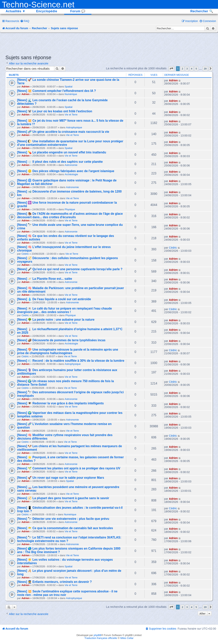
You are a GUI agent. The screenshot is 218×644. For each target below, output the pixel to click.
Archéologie (71, 174)
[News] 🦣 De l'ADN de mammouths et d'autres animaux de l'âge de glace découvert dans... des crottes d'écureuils (70, 215)
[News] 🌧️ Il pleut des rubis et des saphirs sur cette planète (60, 162)
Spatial (68, 87)
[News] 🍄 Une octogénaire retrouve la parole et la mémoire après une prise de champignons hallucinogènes (68, 351)
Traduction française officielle (101, 638)
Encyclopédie (47, 11)
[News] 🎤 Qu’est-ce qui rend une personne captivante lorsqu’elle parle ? (70, 269)
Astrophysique (74, 127)
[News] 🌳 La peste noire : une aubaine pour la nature (56, 320)
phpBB (98, 635)
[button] (171, 69)
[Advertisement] (109, 43)
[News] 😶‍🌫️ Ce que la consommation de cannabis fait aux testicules (65, 528)
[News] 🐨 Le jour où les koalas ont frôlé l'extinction (55, 111)
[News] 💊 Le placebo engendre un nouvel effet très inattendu (62, 152)
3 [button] (187, 69)
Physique (70, 209)
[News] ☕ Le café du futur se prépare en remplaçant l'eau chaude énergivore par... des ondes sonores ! (64, 310)
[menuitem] (25, 21)
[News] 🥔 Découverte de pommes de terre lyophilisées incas (61, 340)
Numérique (71, 94)
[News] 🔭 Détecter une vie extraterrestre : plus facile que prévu (63, 519)
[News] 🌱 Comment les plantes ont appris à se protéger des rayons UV (69, 468)
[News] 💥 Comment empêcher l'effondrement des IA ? (56, 91)
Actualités (16, 11)
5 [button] (196, 69)
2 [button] (182, 69)
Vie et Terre (71, 115)
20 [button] (205, 69)
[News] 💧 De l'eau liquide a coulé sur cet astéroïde (54, 299)
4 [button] (192, 69)
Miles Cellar (127, 638)
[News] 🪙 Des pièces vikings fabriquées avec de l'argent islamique (66, 171)
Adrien (25, 87)
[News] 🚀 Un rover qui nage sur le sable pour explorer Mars (61, 478)
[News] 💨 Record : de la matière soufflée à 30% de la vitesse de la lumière (71, 361)
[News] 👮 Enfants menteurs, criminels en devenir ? (54, 582)
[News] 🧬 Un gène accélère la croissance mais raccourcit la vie (63, 132)
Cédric (25, 254)
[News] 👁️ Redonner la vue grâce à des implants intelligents (60, 403)
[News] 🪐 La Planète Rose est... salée (45, 279)
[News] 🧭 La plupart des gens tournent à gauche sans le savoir (63, 498)
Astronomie (71, 165)
